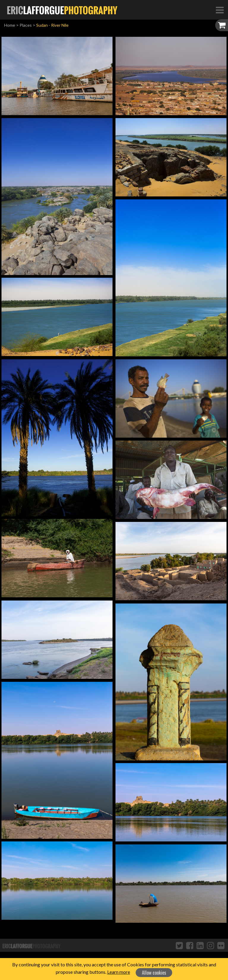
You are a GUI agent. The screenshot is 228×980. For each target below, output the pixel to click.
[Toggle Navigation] (220, 10)
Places (26, 25)
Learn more (119, 972)
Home (10, 25)
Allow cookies (154, 973)
